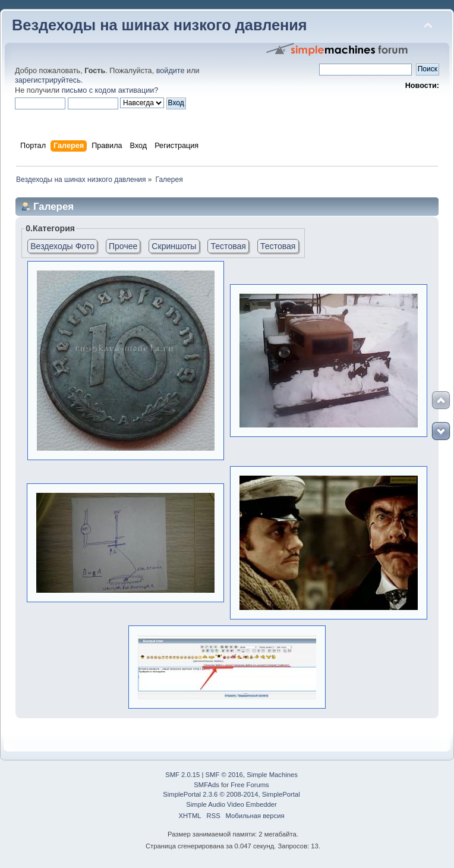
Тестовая (228, 246)
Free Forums (250, 785)
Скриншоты (174, 246)
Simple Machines (272, 775)
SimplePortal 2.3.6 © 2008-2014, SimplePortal (231, 794)
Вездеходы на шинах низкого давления (160, 25)
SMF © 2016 (224, 775)
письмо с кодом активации (108, 90)
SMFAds (206, 785)
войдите (171, 71)
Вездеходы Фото (62, 246)
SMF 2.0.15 (182, 775)
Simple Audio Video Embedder (231, 804)
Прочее (123, 246)
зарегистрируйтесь (48, 80)
